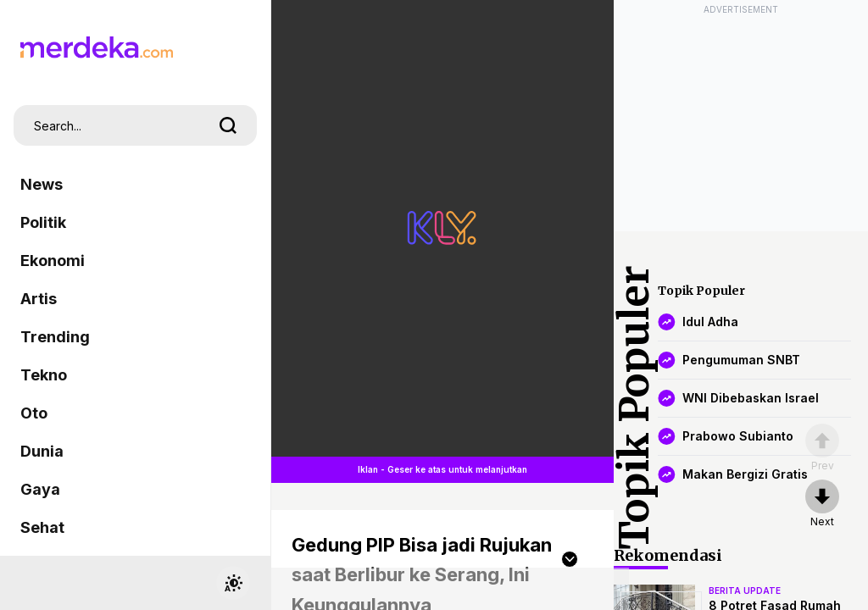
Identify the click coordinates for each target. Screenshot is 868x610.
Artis (39, 299)
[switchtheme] (233, 583)
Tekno (44, 375)
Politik (43, 222)
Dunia (42, 451)
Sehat (42, 527)
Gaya (40, 489)
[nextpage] (822, 504)
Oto (34, 413)
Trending (55, 337)
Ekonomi (53, 261)
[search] (228, 125)
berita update (745, 591)
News (42, 184)
